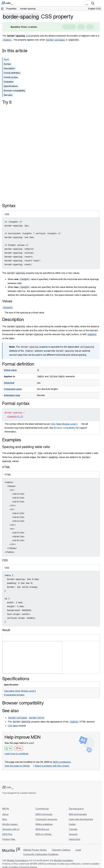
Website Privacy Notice (35, 850)
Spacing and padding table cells (26, 447)
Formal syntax (11, 77)
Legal (78, 850)
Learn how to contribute (17, 754)
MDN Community (44, 814)
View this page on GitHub (17, 766)
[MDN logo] (8, 787)
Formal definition (12, 73)
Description (9, 68)
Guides (72, 824)
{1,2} (20, 416)
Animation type (12, 395)
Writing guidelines (44, 824)
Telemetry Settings (61, 850)
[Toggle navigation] (99, 3)
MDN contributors (62, 762)
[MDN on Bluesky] (9, 801)
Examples (9, 82)
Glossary (73, 834)
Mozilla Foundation (63, 860)
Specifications (11, 86)
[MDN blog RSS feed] (24, 801)
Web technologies (78, 814)
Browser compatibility (14, 91)
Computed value (13, 389)
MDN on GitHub (44, 834)
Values (7, 301)
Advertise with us (11, 829)
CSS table (13, 726)
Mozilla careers (10, 824)
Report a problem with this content (52, 766)
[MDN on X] (14, 801)
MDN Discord (42, 829)
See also (8, 95)
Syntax (7, 64)
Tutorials (73, 829)
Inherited (9, 383)
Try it (6, 60)
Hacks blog (75, 839)
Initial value (10, 370)
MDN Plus (7, 834)
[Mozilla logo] (11, 850)
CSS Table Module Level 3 (64, 424)
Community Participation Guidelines (41, 854)
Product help (9, 839)
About (5, 814)
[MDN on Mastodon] (19, 801)
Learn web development (81, 819)
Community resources (46, 819)
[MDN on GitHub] (4, 801)
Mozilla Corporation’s (18, 860)
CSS (28, 36)
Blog (5, 819)
